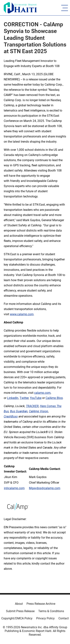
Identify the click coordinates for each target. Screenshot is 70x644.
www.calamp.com (22, 314)
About (19, 604)
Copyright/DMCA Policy (17, 618)
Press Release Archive (41, 604)
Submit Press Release (20, 611)
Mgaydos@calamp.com (45, 488)
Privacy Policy (45, 618)
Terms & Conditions (51, 611)
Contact (64, 618)
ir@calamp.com (14, 488)
